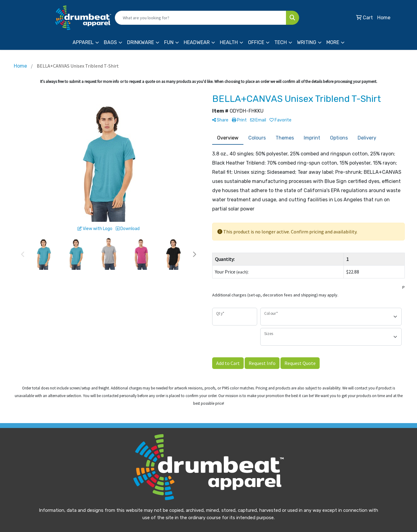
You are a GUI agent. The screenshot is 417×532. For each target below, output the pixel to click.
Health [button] (229, 42)
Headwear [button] (197, 42)
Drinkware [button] (141, 42)
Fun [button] (169, 42)
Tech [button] (281, 42)
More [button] (333, 42)
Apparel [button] (83, 42)
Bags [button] (110, 42)
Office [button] (256, 42)
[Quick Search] (201, 18)
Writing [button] (307, 42)
